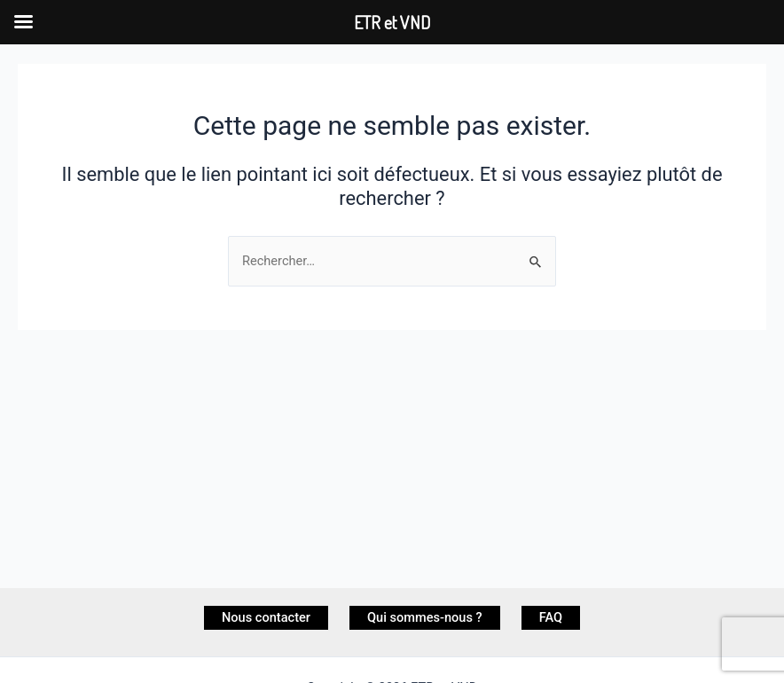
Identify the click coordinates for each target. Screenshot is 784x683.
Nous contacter (266, 617)
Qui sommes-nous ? (425, 617)
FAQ (551, 617)
